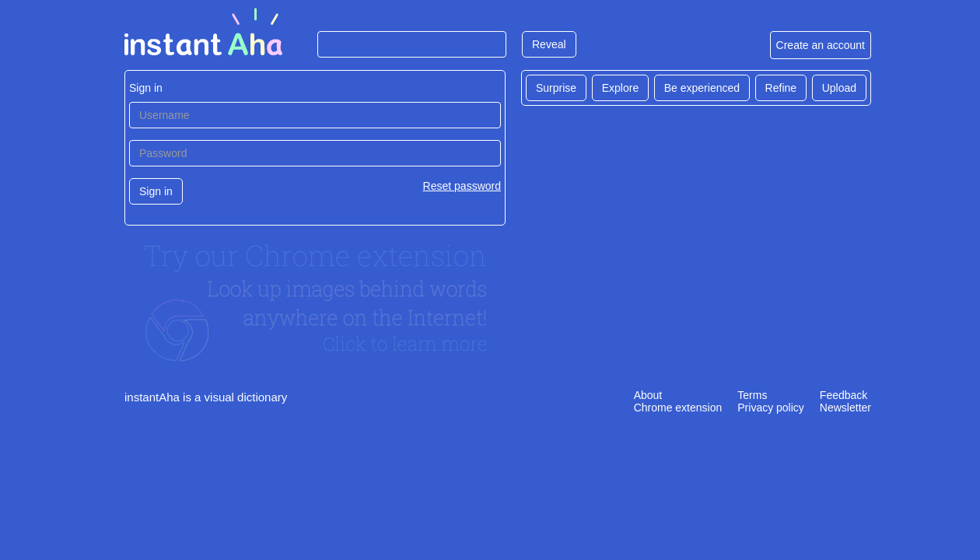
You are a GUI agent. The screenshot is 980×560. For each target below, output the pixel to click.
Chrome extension (678, 408)
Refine (781, 88)
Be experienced (702, 88)
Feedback (843, 395)
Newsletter (845, 408)
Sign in (156, 191)
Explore (620, 88)
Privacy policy (771, 408)
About (648, 395)
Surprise (556, 88)
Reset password (462, 186)
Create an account (821, 45)
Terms (752, 395)
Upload (839, 88)
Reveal (549, 44)
